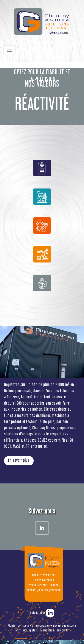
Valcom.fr (63, 630)
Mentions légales (26, 630)
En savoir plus (19, 461)
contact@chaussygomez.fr (44, 590)
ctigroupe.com (41, 626)
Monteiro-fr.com (18, 626)
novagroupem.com (65, 626)
